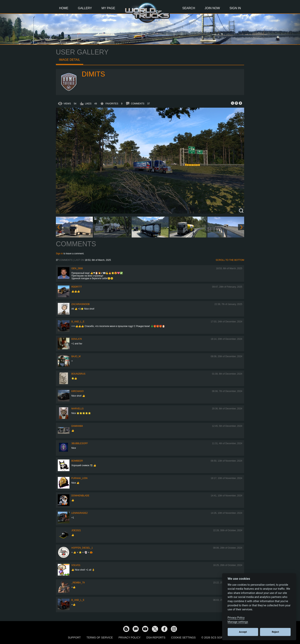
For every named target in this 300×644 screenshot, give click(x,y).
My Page (108, 8)
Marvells (77, 409)
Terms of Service (100, 637)
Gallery (85, 8)
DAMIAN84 (77, 426)
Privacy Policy (130, 637)
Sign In (235, 8)
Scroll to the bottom (230, 260)
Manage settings (238, 622)
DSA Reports (156, 637)
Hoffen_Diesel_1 (82, 548)
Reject (275, 632)
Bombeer (77, 461)
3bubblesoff (80, 443)
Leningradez (79, 513)
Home (64, 8)
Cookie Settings (183, 637)
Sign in (59, 254)
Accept (243, 632)
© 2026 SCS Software (217, 637)
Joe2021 (76, 530)
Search (189, 8)
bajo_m (76, 356)
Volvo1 (76, 565)
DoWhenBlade (80, 496)
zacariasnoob (80, 304)
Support (74, 637)
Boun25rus (78, 374)
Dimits (93, 74)
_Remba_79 (78, 583)
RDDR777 (77, 287)
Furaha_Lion (79, 478)
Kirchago (77, 391)
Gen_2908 (77, 268)
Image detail (70, 60)
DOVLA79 (77, 339)
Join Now (212, 8)
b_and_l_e (78, 322)
